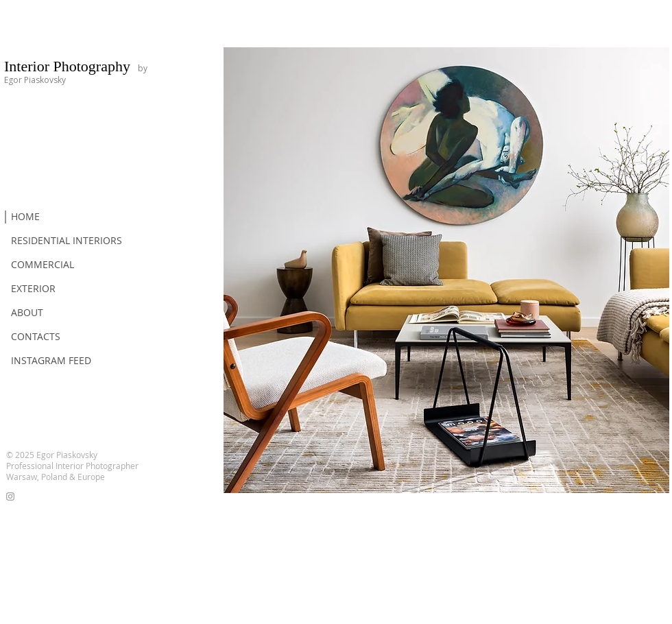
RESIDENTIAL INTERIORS (67, 240)
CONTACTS (36, 336)
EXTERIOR (33, 288)
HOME (25, 216)
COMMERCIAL (43, 264)
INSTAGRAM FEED (51, 360)
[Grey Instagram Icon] (10, 496)
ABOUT (27, 312)
